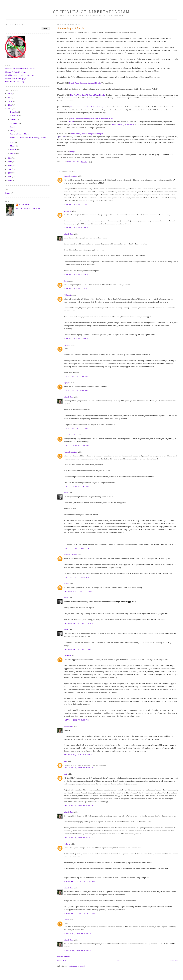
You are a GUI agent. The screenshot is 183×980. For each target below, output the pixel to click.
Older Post (174, 961)
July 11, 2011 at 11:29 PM (77, 548)
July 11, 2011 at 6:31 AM (76, 445)
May (12, 131)
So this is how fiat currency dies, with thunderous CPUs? (91, 119)
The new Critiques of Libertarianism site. (20, 69)
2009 (10, 162)
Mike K (67, 920)
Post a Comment (63, 957)
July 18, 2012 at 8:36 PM (76, 720)
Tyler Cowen (62, 137)
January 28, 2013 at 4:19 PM (79, 837)
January (13, 153)
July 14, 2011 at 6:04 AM (76, 577)
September (14, 123)
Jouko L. (67, 844)
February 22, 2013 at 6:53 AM (79, 913)
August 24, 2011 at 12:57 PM (79, 623)
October (13, 119)
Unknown (67, 211)
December (14, 112)
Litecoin (71, 122)
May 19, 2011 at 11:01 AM (77, 288)
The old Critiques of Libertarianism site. (20, 75)
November (14, 116)
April (12, 142)
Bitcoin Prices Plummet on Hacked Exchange (87, 107)
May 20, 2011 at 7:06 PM (76, 338)
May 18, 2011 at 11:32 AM (77, 204)
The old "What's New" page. (16, 78)
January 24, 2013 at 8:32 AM (79, 768)
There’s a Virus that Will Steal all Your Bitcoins (88, 95)
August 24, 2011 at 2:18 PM (78, 649)
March (13, 146)
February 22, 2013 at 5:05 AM (79, 881)
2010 (10, 158)
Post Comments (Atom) (76, 966)
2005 (10, 177)
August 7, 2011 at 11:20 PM (78, 591)
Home (118, 961)
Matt (66, 761)
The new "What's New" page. (16, 72)
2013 (10, 101)
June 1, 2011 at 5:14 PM (76, 376)
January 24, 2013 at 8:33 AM (79, 805)
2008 (10, 165)
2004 (10, 180)
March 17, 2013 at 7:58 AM (78, 933)
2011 (10, 109)
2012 (10, 105)
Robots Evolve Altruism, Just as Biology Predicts (28, 138)
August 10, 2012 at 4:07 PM (78, 755)
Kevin (66, 493)
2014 (10, 97)
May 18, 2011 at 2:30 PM (76, 228)
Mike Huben (68, 234)
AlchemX (67, 295)
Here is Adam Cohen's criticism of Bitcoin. (85, 83)
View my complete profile (28, 209)
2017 (10, 94)
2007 (10, 169)
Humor (8, 193)
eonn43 (66, 584)
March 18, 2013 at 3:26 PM (78, 950)
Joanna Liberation (70, 176)
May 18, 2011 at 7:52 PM (76, 274)
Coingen (72, 151)
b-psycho (67, 345)
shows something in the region (123, 125)
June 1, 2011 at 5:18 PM (76, 390)
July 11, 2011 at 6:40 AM (76, 486)
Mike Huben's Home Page (15, 82)
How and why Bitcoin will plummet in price (87, 134)
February (14, 150)
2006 (10, 173)
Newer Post (62, 961)
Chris (66, 281)
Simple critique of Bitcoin (19, 134)
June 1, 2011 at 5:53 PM (76, 428)
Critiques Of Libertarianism (91, 12)
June (12, 127)
